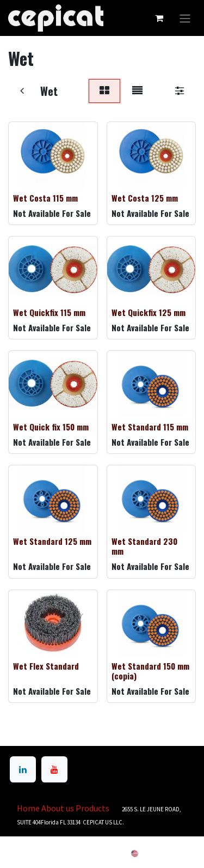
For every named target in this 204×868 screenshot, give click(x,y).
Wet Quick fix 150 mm (51, 427)
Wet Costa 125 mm (145, 198)
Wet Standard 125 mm (52, 541)
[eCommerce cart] (159, 18)
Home (28, 808)
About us (58, 808)
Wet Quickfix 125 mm (149, 312)
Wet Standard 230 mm (144, 546)
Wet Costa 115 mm (45, 198)
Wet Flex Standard (46, 665)
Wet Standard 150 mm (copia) (150, 670)
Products (92, 808)
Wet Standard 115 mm (150, 427)
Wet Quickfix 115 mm (49, 312)
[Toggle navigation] (185, 18)
